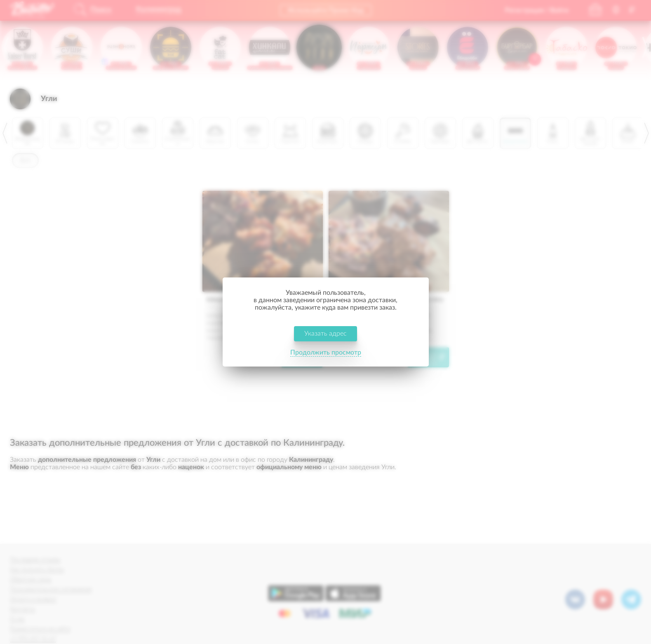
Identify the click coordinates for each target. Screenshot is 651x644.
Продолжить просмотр (326, 353)
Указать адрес (325, 334)
